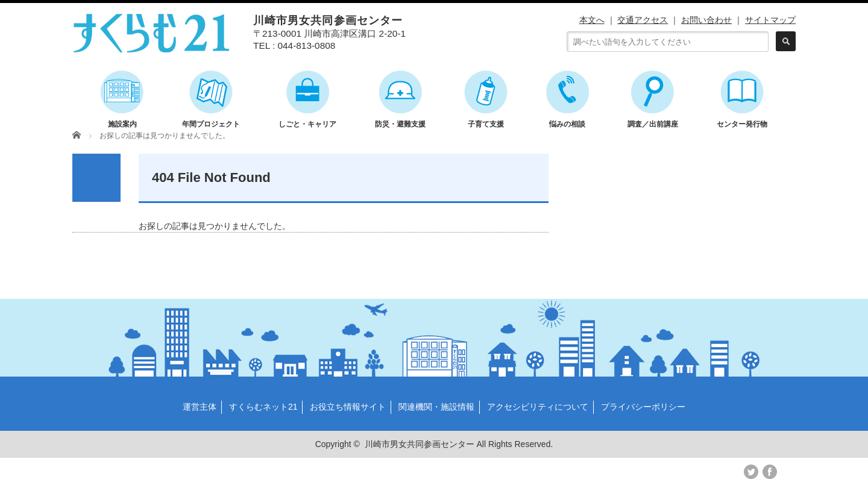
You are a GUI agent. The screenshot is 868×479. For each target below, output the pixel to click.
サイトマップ (770, 20)
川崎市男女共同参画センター (420, 444)
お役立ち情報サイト (348, 407)
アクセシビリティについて (538, 407)
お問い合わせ (706, 20)
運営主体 (200, 407)
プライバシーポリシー (643, 407)
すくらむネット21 (263, 407)
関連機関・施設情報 (436, 407)
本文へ (592, 20)
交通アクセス (643, 20)
